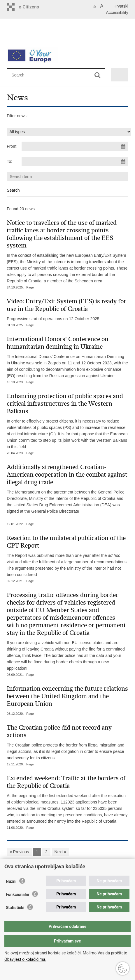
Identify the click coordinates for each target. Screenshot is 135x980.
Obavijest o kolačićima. (25, 959)
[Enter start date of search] (75, 146)
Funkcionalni (17, 895)
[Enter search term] (33, 75)
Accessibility (117, 13)
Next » (60, 852)
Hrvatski (121, 6)
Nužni (11, 881)
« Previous (19, 852)
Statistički (15, 908)
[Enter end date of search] (75, 161)
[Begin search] (98, 75)
